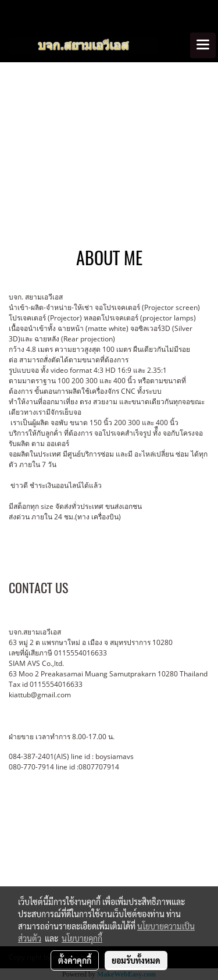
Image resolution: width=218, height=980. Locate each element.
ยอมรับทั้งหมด (136, 960)
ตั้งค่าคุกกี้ (75, 960)
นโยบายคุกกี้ (82, 938)
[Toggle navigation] (203, 45)
